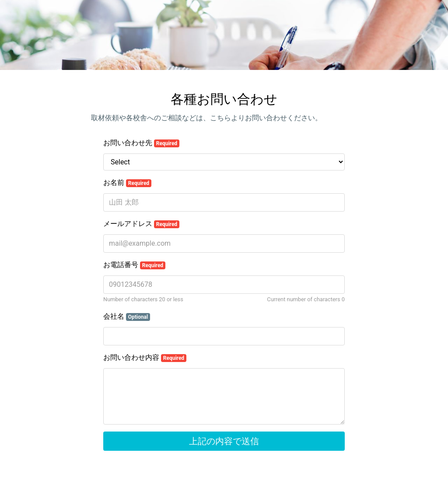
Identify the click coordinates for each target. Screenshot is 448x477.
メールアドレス (141, 224)
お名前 (127, 183)
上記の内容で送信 (224, 441)
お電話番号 (134, 265)
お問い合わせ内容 (145, 358)
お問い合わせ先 (141, 143)
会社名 (127, 317)
